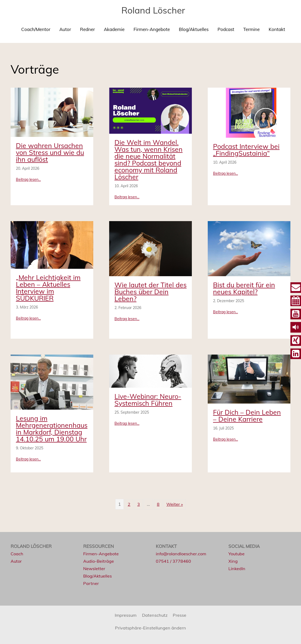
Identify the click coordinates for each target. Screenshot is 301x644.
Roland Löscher (153, 10)
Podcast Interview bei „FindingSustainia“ (246, 150)
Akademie (114, 29)
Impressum (125, 615)
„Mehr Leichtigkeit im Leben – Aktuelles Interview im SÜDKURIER (48, 288)
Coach (17, 554)
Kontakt (277, 29)
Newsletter (94, 568)
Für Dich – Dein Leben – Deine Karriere (247, 416)
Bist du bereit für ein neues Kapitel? (244, 288)
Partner (91, 583)
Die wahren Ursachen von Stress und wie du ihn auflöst (50, 152)
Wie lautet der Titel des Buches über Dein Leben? (150, 292)
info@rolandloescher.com (182, 554)
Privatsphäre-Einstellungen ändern (151, 628)
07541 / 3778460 (173, 561)
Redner (87, 29)
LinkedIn (237, 568)
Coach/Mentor (36, 29)
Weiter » (175, 504)
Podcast (226, 29)
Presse (181, 615)
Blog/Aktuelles (194, 29)
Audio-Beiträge (99, 561)
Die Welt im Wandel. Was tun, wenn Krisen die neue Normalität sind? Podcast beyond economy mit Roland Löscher (149, 160)
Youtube (237, 554)
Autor (65, 29)
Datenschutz (155, 615)
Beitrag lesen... (28, 179)
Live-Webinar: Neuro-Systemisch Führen (148, 400)
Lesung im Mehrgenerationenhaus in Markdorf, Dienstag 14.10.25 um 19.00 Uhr (52, 429)
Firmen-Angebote (152, 29)
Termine (251, 29)
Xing (233, 561)
